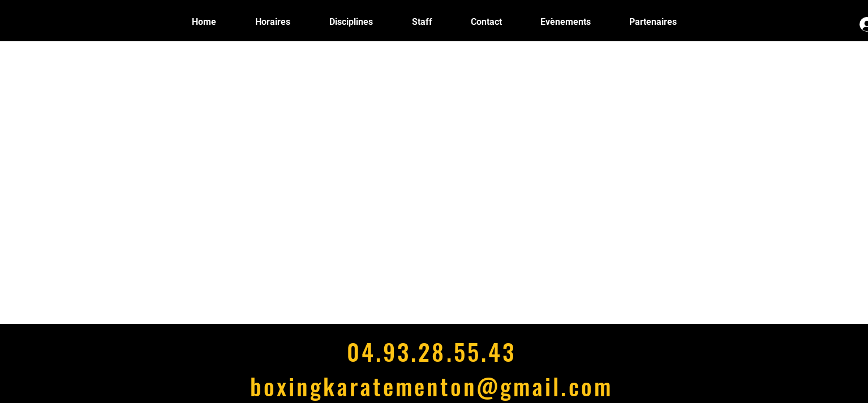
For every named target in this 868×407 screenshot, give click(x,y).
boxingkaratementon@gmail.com (431, 386)
